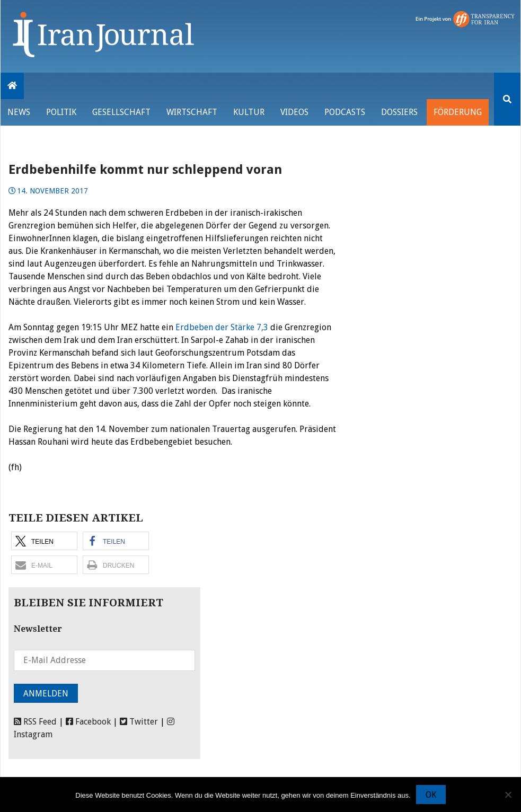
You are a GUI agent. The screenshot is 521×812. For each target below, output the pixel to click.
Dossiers (399, 112)
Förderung (458, 112)
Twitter (139, 722)
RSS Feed (35, 722)
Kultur (249, 112)
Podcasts (345, 112)
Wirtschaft (192, 112)
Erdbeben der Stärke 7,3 (223, 327)
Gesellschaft (121, 112)
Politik (61, 112)
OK (431, 795)
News (19, 112)
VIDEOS (294, 112)
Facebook (88, 722)
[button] (44, 541)
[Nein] (508, 795)
